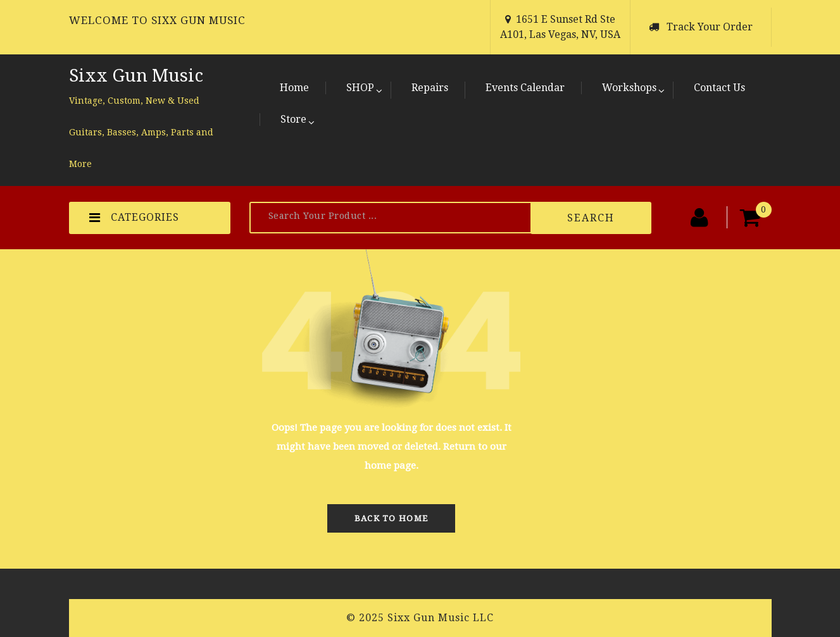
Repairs (430, 88)
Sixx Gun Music (136, 76)
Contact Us (719, 88)
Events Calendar (525, 88)
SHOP (360, 88)
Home (294, 88)
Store (293, 119)
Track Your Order (710, 27)
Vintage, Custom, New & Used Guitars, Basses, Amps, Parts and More (141, 132)
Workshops (629, 88)
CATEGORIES (134, 218)
